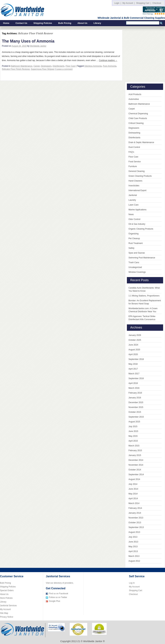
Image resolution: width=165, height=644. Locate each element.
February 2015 (135, 450)
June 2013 (133, 542)
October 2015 (135, 412)
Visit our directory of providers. (60, 583)
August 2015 (134, 422)
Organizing (134, 234)
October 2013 (135, 523)
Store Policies (6, 598)
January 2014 (135, 513)
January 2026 (135, 335)
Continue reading (108, 60)
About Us (82, 23)
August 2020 (134, 350)
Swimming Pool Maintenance (142, 258)
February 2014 (135, 508)
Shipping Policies (43, 23)
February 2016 (135, 393)
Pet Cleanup (134, 238)
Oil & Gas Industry (137, 224)
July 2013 (133, 537)
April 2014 (133, 499)
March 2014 (134, 503)
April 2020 (133, 354)
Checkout (157, 3)
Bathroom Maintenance (22, 66)
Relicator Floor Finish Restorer (16, 69)
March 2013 (134, 556)
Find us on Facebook (59, 594)
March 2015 (134, 446)
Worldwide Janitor (38, 46)
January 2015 (135, 455)
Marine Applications (138, 210)
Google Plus (55, 601)
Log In (132, 583)
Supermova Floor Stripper (43, 69)
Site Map (4, 613)
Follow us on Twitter (58, 597)
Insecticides (134, 186)
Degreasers (46, 66)
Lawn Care (134, 205)
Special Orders (7, 590)
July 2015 (133, 426)
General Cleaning (137, 171)
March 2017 (134, 374)
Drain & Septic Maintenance (141, 142)
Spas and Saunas (137, 253)
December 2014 (136, 460)
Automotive (134, 99)
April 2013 (133, 551)
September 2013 (136, 527)
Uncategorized (135, 267)
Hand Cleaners (135, 181)
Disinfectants (59, 66)
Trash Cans (134, 262)
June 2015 (133, 431)
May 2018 (133, 364)
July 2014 (133, 484)
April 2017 (133, 369)
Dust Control (134, 147)
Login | (118, 3)
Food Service (135, 162)
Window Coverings (137, 272)
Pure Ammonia (110, 66)
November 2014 (136, 465)
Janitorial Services (8, 606)
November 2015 (136, 407)
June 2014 (133, 489)
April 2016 (133, 383)
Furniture (133, 166)
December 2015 (136, 402)
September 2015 (136, 417)
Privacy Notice (7, 617)
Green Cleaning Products (140, 176)
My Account (5, 609)
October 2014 (135, 470)
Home (6, 23)
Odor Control (135, 219)
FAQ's (131, 152)
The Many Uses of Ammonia (28, 41)
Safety (132, 248)
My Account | (129, 3)
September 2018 (136, 359)
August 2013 (134, 532)
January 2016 (135, 398)
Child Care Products (138, 118)
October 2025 (135, 340)
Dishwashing (134, 133)
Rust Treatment (136, 243)
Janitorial (133, 195)
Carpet (37, 66)
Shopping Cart (136, 590)
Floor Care (70, 66)
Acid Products (135, 94)
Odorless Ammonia (93, 66)
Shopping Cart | (144, 3)
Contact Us (21, 23)
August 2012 (134, 561)
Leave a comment (64, 69)
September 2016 (136, 378)
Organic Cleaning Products (141, 229)
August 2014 (134, 479)
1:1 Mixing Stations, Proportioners (144, 296)
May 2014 (133, 494)
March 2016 (134, 388)
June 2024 (133, 345)
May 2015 (133, 436)
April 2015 (133, 441)
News (131, 214)
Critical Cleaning (136, 123)
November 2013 (136, 518)
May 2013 (133, 547)
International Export (138, 190)
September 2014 (136, 475)
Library (97, 23)
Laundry (132, 200)
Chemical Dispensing (138, 114)
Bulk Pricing (65, 23)
